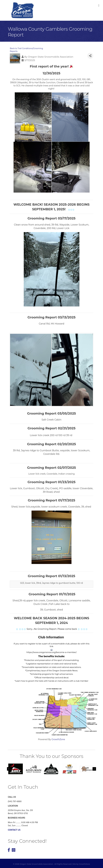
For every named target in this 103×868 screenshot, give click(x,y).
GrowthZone (58, 739)
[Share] (90, 56)
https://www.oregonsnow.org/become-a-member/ (51, 652)
